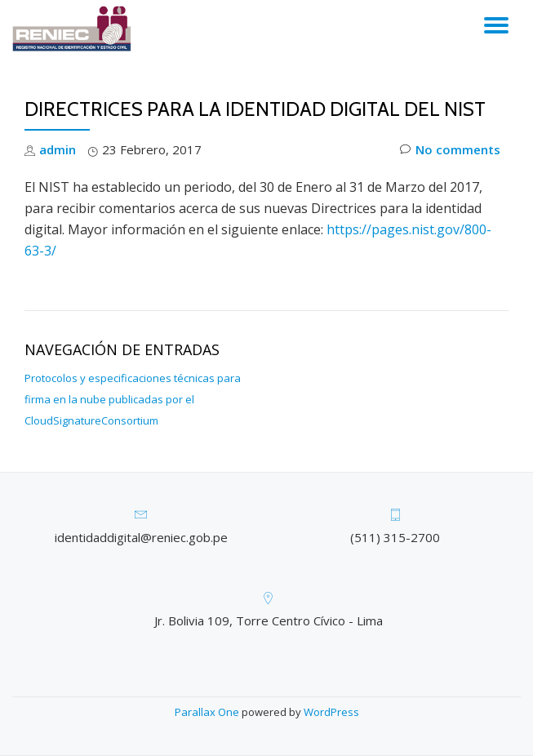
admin (58, 149)
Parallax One (208, 712)
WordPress (331, 712)
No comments (450, 150)
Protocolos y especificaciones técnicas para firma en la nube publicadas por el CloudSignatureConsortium (133, 399)
